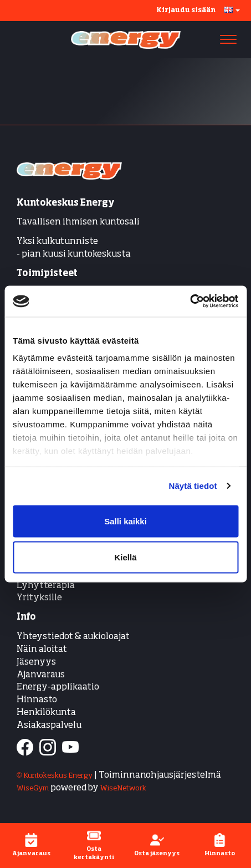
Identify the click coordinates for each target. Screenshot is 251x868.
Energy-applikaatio (58, 687)
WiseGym (33, 788)
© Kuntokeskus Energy (55, 776)
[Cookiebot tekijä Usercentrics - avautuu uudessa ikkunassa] (190, 302)
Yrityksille (39, 598)
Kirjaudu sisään (186, 11)
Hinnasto (37, 700)
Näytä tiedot (193, 486)
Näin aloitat (42, 650)
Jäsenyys (36, 662)
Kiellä (125, 557)
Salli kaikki (126, 521)
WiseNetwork (123, 788)
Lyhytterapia (46, 586)
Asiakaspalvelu (49, 726)
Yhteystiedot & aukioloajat (73, 637)
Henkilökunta (46, 713)
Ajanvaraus (41, 675)
